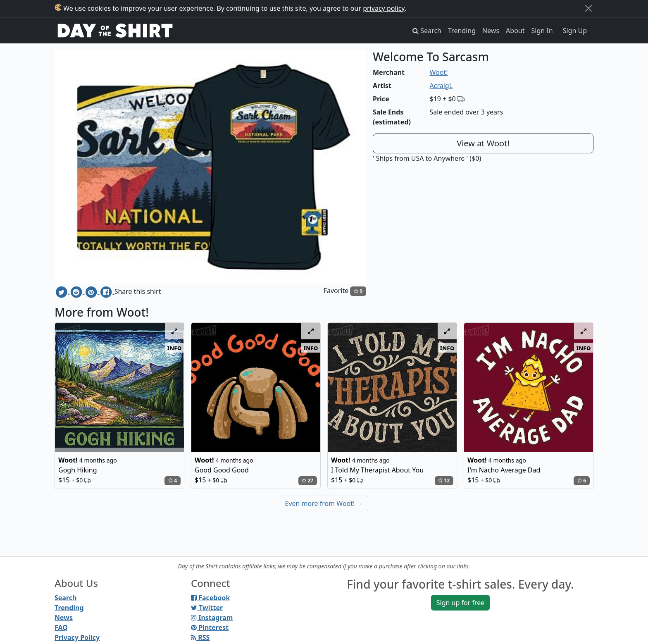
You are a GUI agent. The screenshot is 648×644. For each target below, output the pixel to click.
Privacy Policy (77, 637)
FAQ (61, 627)
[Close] (588, 8)
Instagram (212, 618)
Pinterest (210, 627)
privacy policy (384, 8)
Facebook (210, 598)
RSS (200, 637)
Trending (462, 31)
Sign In (542, 31)
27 (307, 481)
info (175, 348)
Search (66, 598)
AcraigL (441, 86)
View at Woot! (483, 143)
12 (444, 481)
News (491, 31)
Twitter (207, 608)
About (515, 31)
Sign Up (575, 31)
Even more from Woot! (324, 503)
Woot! (439, 72)
